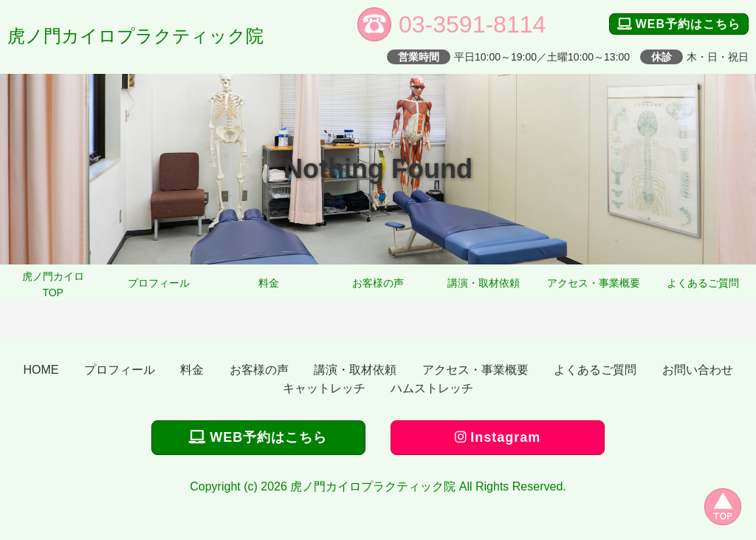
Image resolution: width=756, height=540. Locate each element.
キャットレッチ (324, 388)
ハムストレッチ (432, 388)
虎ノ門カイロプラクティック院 (135, 36)
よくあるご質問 (703, 283)
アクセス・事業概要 (594, 283)
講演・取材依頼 (484, 283)
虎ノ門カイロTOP (53, 284)
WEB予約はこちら (679, 24)
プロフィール (159, 283)
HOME (41, 370)
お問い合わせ (698, 370)
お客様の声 (378, 283)
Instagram (498, 437)
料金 (269, 283)
